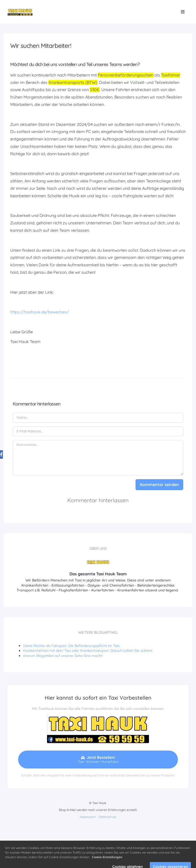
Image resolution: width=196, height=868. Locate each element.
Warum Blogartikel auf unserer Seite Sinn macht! (63, 656)
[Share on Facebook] (6, 453)
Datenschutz (107, 817)
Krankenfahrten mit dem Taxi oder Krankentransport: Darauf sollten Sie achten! (88, 651)
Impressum (88, 817)
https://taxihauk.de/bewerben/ (40, 312)
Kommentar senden (159, 485)
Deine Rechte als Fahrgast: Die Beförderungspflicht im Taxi (71, 646)
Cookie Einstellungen (107, 863)
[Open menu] (183, 12)
